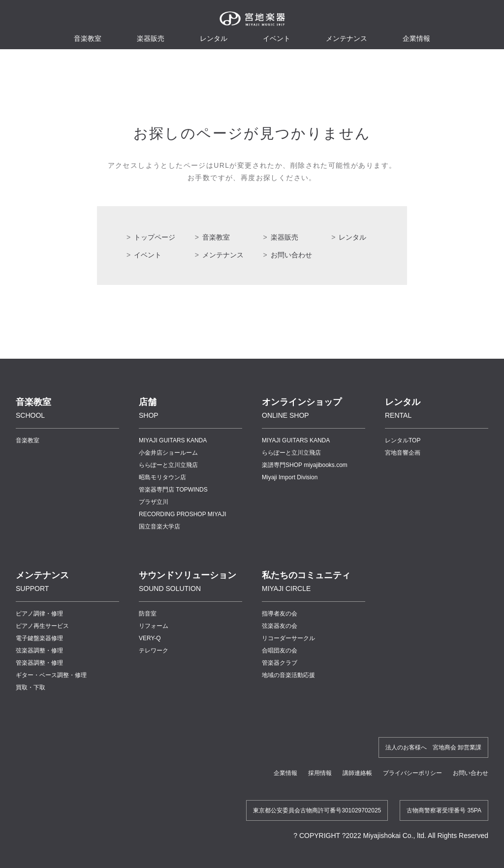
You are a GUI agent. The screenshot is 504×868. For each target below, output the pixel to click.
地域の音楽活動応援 (288, 675)
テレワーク (154, 651)
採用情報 (320, 773)
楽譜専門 (305, 465)
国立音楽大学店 (159, 527)
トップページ (155, 237)
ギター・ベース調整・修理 (51, 675)
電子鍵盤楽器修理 (39, 638)
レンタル (214, 38)
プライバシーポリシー (412, 773)
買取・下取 (31, 687)
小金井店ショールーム (168, 453)
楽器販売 (151, 38)
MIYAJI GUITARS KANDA (173, 440)
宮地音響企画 (403, 453)
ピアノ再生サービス (42, 626)
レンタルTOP (403, 440)
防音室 (148, 614)
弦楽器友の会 (280, 626)
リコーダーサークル (288, 638)
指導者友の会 (280, 614)
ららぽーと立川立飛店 (168, 465)
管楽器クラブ (280, 663)
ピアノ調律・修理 (39, 614)
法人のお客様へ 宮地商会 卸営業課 (433, 747)
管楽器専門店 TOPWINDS (173, 490)
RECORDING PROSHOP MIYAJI (183, 514)
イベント (277, 38)
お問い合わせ (291, 255)
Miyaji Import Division (290, 477)
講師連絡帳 (357, 773)
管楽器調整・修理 (39, 663)
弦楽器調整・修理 (39, 651)
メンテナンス (346, 38)
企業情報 (285, 773)
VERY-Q (150, 638)
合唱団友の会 (280, 651)
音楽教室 (216, 237)
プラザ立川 (154, 502)
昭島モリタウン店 (162, 477)
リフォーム (154, 626)
